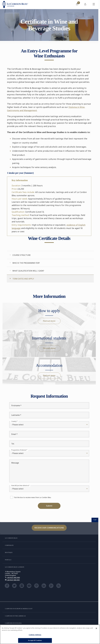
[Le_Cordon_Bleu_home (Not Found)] (15, 5)
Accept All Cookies (35, 640)
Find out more (49, 321)
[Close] (96, 628)
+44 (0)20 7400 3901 (13, 580)
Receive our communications (49, 528)
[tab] (50, 255)
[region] (50, 634)
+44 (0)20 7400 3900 (13, 577)
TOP (95, 520)
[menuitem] (77, 5)
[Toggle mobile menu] (94, 5)
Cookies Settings (35, 635)
